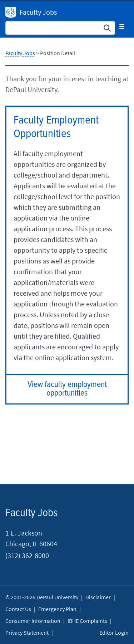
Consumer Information (33, 621)
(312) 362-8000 (27, 555)
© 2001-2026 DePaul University (42, 597)
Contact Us (18, 609)
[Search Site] (60, 28)
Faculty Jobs (38, 12)
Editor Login (114, 633)
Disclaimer (98, 597)
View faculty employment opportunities (67, 389)
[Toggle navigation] (122, 26)
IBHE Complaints (87, 621)
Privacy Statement (27, 633)
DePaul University (11, 13)
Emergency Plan (57, 609)
